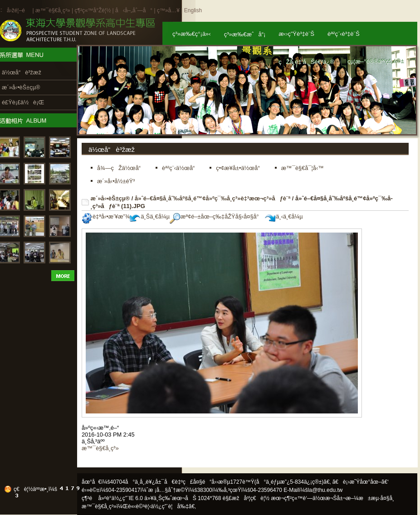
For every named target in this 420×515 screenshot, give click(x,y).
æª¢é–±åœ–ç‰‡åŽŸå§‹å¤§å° (217, 216)
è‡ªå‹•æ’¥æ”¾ (106, 216)
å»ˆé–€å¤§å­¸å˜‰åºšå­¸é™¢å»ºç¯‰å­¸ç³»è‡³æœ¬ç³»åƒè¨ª (212, 198)
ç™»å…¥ (168, 10)
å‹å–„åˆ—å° (134, 10)
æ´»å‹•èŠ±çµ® (110, 198)
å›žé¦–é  (19, 10)
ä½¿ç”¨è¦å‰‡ (170, 506)
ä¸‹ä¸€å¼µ (284, 216)
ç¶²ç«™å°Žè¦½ (93, 10)
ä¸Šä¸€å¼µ (150, 216)
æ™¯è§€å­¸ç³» (54, 10)
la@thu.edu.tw (325, 490)
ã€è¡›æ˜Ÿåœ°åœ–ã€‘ (361, 482)
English (193, 10)
